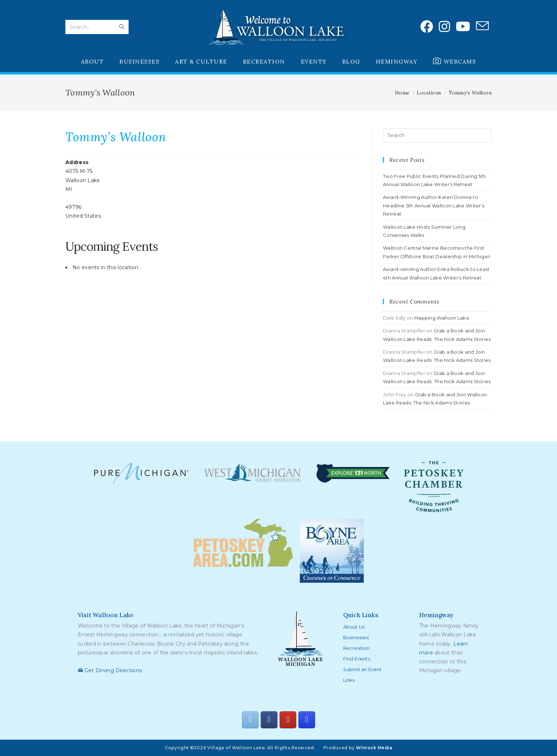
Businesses (356, 637)
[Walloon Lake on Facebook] (269, 720)
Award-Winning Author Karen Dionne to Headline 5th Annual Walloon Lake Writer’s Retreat (434, 205)
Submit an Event (363, 669)
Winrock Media (374, 748)
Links (349, 680)
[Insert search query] (437, 136)
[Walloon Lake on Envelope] (250, 720)
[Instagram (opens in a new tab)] (444, 27)
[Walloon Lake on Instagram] (307, 720)
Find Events (357, 659)
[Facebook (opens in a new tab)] (427, 27)
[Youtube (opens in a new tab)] (463, 27)
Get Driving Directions (110, 670)
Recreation (356, 648)
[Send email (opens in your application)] (482, 26)
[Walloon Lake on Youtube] (288, 720)
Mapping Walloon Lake (442, 318)
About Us (354, 627)
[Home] (402, 93)
